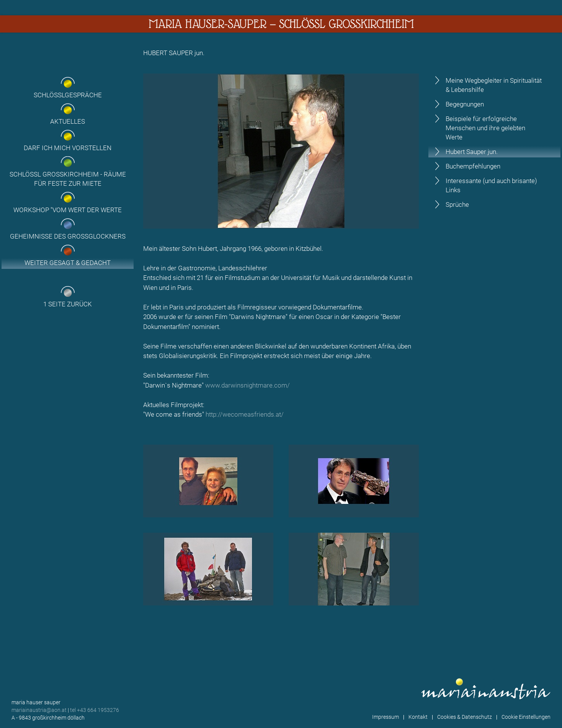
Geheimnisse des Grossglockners (68, 236)
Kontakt (418, 717)
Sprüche (457, 204)
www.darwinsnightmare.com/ (248, 385)
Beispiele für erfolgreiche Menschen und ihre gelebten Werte (485, 128)
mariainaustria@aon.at (39, 710)
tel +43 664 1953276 (95, 710)
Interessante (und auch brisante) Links (491, 185)
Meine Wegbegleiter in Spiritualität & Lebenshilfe (494, 85)
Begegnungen (465, 104)
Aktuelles (68, 121)
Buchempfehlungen (473, 166)
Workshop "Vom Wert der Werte (68, 210)
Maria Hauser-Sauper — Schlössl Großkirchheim (281, 24)
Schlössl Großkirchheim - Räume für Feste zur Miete (68, 179)
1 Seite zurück (68, 304)
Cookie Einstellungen (526, 717)
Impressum (386, 717)
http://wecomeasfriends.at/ (245, 414)
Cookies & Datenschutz (465, 717)
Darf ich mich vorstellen (68, 148)
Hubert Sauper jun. (472, 152)
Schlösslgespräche (68, 95)
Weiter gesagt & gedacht (68, 263)
